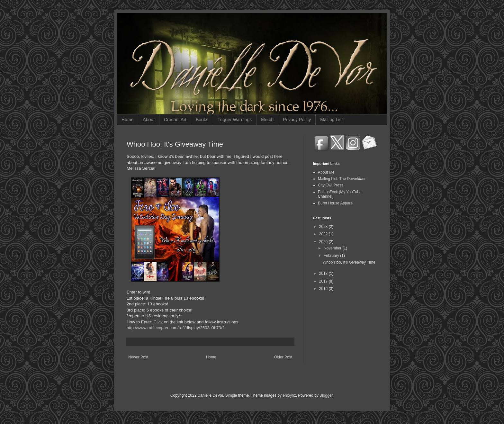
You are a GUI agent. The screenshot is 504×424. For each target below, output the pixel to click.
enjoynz (289, 395)
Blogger (326, 395)
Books (202, 120)
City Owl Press (331, 185)
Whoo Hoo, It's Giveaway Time (349, 262)
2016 (324, 289)
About (149, 120)
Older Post (283, 357)
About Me (326, 172)
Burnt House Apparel (336, 203)
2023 (324, 227)
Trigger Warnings (235, 120)
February (332, 256)
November (333, 248)
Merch (267, 120)
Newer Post (138, 357)
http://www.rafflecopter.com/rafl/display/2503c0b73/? (176, 328)
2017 (324, 281)
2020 (324, 242)
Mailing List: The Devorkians (342, 179)
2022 (324, 234)
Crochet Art (175, 120)
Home (127, 120)
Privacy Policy (297, 120)
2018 (324, 274)
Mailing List (331, 120)
